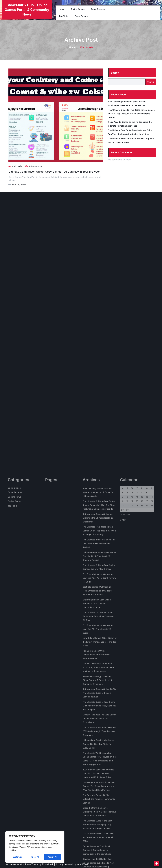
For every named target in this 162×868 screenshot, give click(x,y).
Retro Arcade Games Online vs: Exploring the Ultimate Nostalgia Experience (98, 800)
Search (115, 73)
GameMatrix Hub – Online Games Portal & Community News (27, 10)
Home (62, 9)
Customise (18, 857)
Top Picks (64, 16)
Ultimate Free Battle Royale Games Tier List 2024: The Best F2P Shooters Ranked (99, 838)
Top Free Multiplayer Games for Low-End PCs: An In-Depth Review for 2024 (99, 860)
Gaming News (19, 184)
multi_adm (18, 166)
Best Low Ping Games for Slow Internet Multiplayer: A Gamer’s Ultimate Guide (98, 774)
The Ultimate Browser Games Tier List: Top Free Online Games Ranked (99, 825)
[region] (35, 847)
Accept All (52, 857)
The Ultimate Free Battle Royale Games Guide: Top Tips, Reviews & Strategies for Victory (99, 812)
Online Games (78, 9)
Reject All (35, 857)
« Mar (123, 802)
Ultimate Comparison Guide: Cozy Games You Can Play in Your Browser (54, 172)
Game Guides (81, 16)
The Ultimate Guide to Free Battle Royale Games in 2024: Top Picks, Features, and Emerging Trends (131, 114)
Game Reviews (98, 9)
